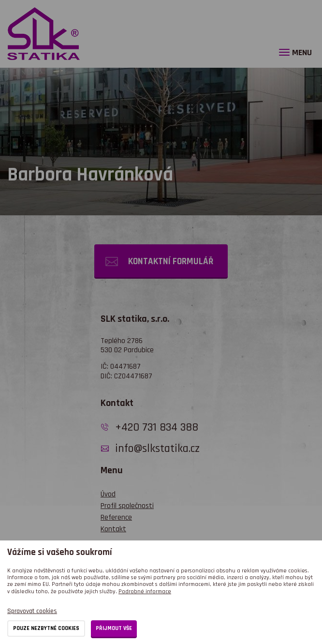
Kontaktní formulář (171, 262)
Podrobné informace (145, 592)
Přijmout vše (114, 628)
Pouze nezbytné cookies (46, 628)
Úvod (108, 494)
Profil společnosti (127, 506)
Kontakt (113, 529)
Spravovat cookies (32, 611)
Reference (116, 517)
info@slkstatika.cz (157, 449)
